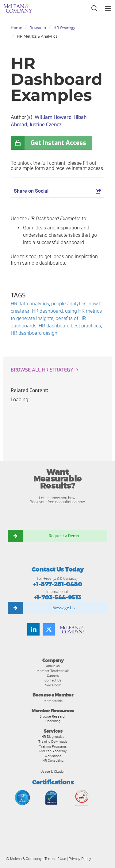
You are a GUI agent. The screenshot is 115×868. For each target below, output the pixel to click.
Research (38, 28)
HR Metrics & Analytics (37, 36)
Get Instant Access (58, 143)
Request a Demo (64, 536)
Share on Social (57, 191)
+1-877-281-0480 (57, 584)
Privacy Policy (80, 859)
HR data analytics (30, 304)
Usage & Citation (53, 772)
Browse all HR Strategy (42, 370)
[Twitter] (49, 629)
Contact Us (53, 680)
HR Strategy (64, 28)
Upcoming (53, 721)
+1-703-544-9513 (58, 597)
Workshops (53, 756)
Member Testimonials (53, 671)
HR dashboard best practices (70, 326)
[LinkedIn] (33, 629)
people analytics (69, 304)
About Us (53, 666)
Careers (53, 676)
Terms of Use (55, 859)
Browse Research (53, 716)
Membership (53, 701)
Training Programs (53, 746)
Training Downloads (53, 742)
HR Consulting (53, 760)
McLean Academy (53, 751)
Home (16, 28)
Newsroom (53, 685)
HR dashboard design (34, 333)
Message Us (64, 608)
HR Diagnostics (53, 737)
